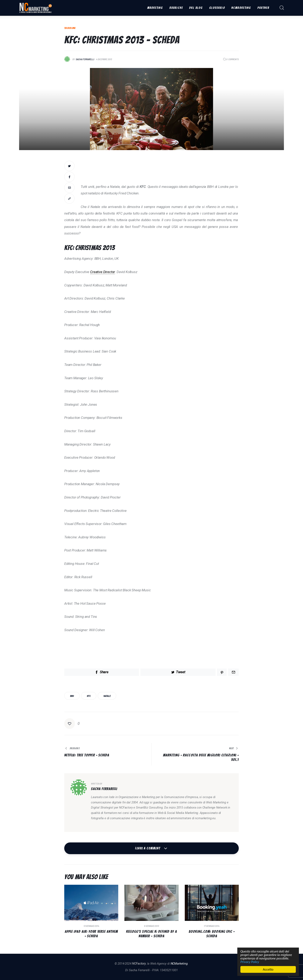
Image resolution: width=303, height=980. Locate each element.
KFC (89, 696)
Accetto (268, 969)
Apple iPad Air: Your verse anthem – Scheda (91, 934)
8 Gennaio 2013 (151, 926)
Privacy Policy (250, 962)
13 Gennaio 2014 (91, 926)
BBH (72, 696)
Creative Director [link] (103, 272)
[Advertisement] (160, 170)
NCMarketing (179, 964)
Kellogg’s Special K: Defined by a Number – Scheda (152, 934)
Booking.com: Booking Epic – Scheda (212, 934)
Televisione (70, 28)
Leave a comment (148, 848)
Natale (107, 696)
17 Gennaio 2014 (212, 926)
